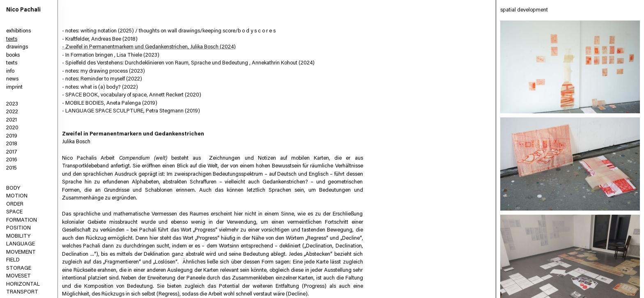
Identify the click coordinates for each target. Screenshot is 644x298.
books (13, 55)
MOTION (17, 196)
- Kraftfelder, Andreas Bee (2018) (100, 39)
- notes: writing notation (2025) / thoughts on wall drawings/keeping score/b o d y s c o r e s (169, 31)
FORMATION (22, 220)
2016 (12, 160)
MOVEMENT (21, 252)
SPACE (14, 212)
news (12, 79)
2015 (11, 168)
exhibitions (18, 31)
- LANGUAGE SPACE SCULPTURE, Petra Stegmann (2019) (131, 111)
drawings (17, 47)
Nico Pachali (23, 10)
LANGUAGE (21, 244)
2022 (12, 112)
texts (12, 39)
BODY (13, 188)
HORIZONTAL (23, 284)
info (10, 71)
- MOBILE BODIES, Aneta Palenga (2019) (110, 103)
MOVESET (18, 276)
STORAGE (19, 268)
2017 (12, 152)
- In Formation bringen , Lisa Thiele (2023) (111, 55)
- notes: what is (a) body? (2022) (100, 87)
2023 (12, 104)
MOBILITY (18, 236)
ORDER (15, 204)
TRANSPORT (22, 292)
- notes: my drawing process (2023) (103, 71)
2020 (12, 128)
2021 (11, 120)
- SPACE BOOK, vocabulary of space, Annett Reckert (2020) (132, 95)
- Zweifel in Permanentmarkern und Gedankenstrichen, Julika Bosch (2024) (149, 47)
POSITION (18, 228)
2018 (12, 144)
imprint (14, 87)
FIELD (13, 260)
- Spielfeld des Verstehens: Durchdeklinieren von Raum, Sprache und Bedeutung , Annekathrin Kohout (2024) (188, 63)
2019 (12, 136)
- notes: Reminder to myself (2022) (102, 79)
